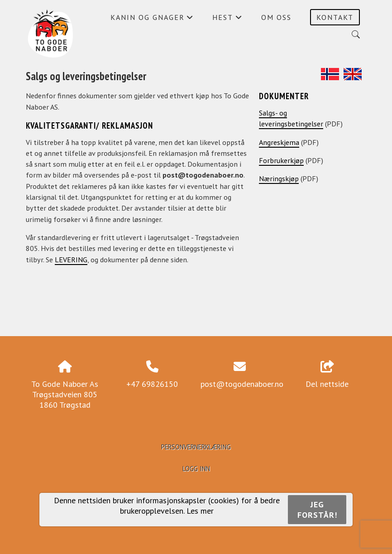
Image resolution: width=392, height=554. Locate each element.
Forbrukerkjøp (281, 160)
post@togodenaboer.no (242, 384)
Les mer (200, 511)
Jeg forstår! (317, 510)
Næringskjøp (279, 178)
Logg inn (196, 469)
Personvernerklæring (196, 447)
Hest (227, 19)
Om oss (276, 17)
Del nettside (327, 375)
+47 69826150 (152, 384)
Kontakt (335, 17)
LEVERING (71, 260)
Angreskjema (279, 142)
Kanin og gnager (152, 19)
